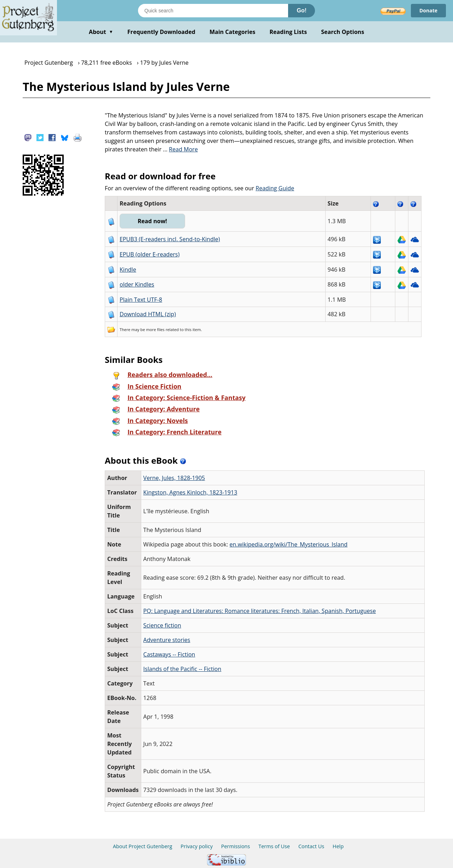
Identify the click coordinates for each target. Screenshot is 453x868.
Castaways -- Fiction (169, 654)
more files (155, 329)
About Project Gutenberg (143, 846)
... (180, 149)
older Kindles (137, 284)
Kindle (128, 270)
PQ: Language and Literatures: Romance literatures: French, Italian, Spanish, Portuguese (260, 611)
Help (338, 846)
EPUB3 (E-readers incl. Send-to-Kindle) (170, 239)
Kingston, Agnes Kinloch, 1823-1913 (190, 492)
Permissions (236, 846)
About (101, 32)
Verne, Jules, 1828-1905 (174, 478)
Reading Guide (275, 188)
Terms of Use (274, 846)
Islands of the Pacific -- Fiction (182, 669)
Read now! (152, 221)
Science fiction (162, 625)
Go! (302, 10)
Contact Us (311, 846)
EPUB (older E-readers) (150, 254)
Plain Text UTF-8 (141, 300)
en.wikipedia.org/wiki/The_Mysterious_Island (289, 544)
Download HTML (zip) (148, 314)
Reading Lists (288, 32)
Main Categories (233, 32)
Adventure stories (167, 640)
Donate (428, 10)
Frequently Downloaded (161, 32)
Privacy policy (197, 846)
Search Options (343, 32)
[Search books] (213, 11)
